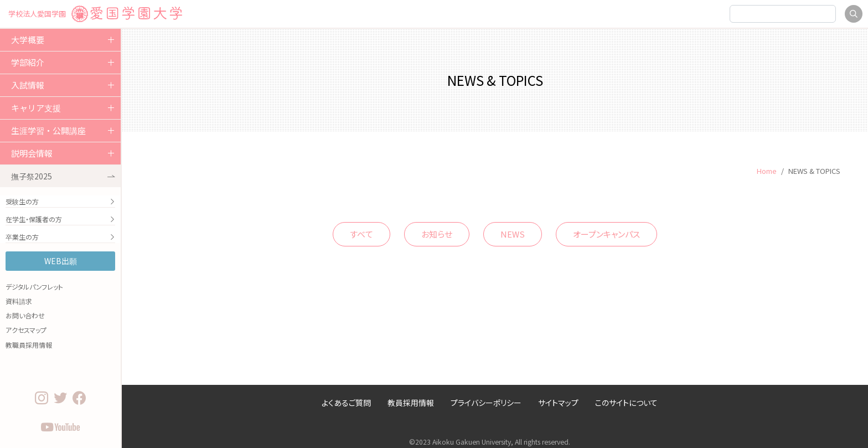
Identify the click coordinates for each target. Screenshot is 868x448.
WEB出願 (61, 261)
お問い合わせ (25, 315)
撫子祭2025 (63, 176)
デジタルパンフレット (34, 287)
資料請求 (19, 301)
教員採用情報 (411, 403)
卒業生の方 (60, 237)
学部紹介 (28, 62)
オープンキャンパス (606, 234)
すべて (361, 234)
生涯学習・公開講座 (48, 130)
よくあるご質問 (346, 403)
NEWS (513, 234)
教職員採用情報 (29, 345)
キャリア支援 (36, 108)
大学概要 (28, 40)
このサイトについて (626, 403)
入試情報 (28, 85)
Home (767, 171)
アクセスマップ (26, 330)
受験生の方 (60, 201)
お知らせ (437, 234)
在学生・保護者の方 (60, 219)
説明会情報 (32, 153)
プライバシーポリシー (486, 403)
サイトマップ (558, 403)
